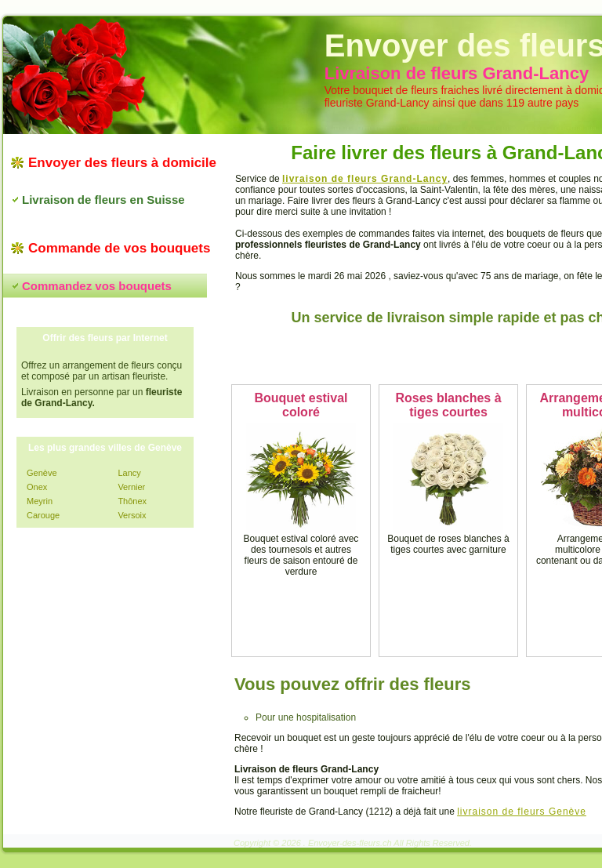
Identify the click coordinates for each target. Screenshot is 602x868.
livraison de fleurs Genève (522, 812)
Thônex (132, 501)
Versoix (132, 515)
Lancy (129, 473)
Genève (42, 473)
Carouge (43, 515)
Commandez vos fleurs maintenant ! (455, 355)
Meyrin (40, 501)
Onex (37, 487)
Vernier (131, 487)
